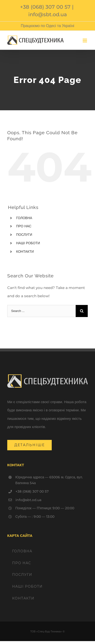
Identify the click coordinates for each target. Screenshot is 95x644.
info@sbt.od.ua (48, 14)
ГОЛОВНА (24, 218)
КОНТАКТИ (25, 252)
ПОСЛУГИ (24, 235)
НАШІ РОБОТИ (28, 243)
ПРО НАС (24, 226)
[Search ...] (41, 311)
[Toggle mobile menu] (85, 41)
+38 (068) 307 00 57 (45, 7)
